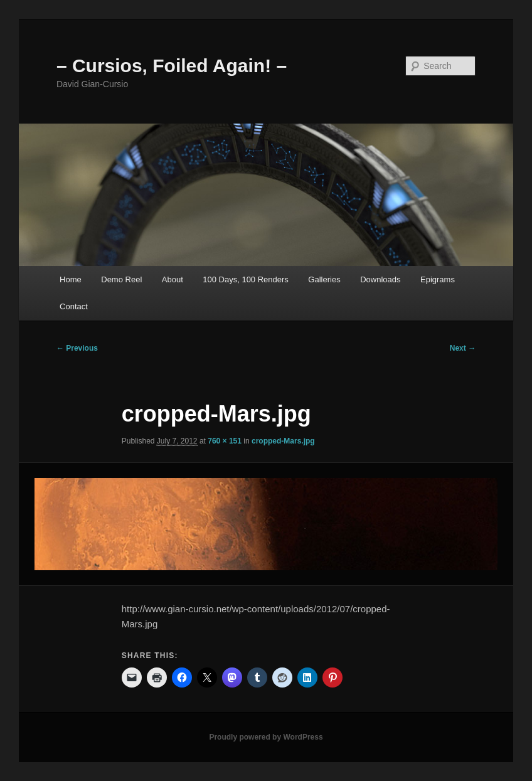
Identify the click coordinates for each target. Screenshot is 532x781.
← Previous (77, 348)
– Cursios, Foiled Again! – (172, 66)
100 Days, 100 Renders (246, 279)
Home (71, 279)
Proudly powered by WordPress (266, 737)
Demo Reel (121, 279)
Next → (463, 348)
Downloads (380, 279)
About (173, 279)
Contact (74, 306)
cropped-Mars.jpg (283, 441)
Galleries (324, 279)
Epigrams (438, 279)
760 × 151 (225, 441)
